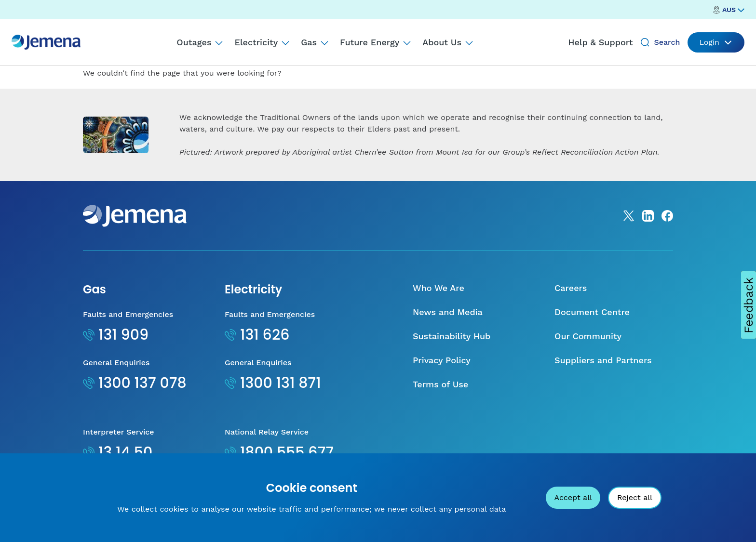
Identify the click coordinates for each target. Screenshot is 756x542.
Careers (571, 288)
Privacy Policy (442, 360)
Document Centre (592, 312)
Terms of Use (440, 384)
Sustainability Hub (452, 336)
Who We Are (439, 288)
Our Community (588, 336)
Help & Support (600, 42)
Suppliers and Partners (603, 360)
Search (667, 42)
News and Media (448, 312)
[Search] (645, 42)
